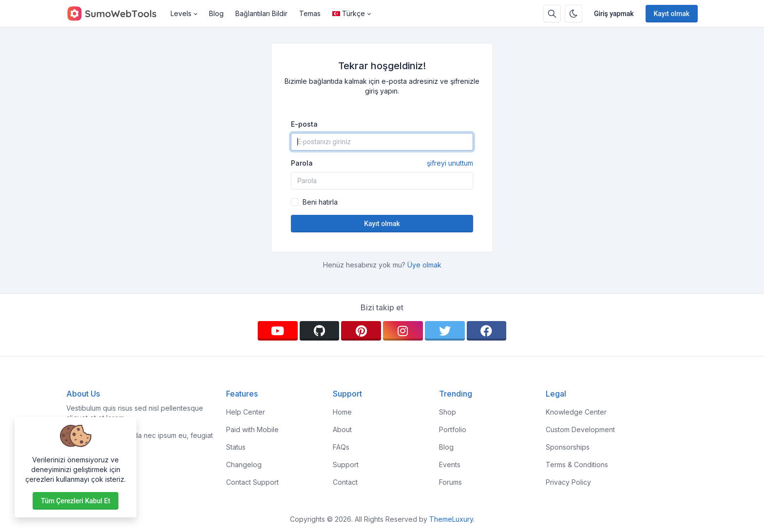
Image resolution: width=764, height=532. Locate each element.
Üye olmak (424, 265)
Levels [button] (181, 13)
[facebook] (487, 331)
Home (342, 412)
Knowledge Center (576, 412)
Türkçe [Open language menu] (349, 13)
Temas (310, 13)
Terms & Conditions (577, 465)
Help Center (246, 412)
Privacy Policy (568, 482)
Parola (382, 163)
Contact (345, 482)
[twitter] (445, 331)
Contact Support (252, 482)
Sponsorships (568, 447)
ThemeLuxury (451, 519)
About (342, 429)
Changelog (244, 465)
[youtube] (278, 331)
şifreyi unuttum (450, 163)
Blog (216, 13)
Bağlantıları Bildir (261, 13)
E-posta (304, 124)
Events (450, 465)
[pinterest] (361, 331)
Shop (448, 412)
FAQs (341, 447)
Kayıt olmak (672, 14)
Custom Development (580, 429)
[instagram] (403, 331)
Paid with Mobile (252, 429)
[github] (320, 331)
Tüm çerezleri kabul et (76, 501)
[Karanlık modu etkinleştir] (573, 14)
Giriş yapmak (614, 14)
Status (236, 447)
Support (346, 465)
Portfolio (453, 429)
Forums (450, 482)
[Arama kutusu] (552, 14)
